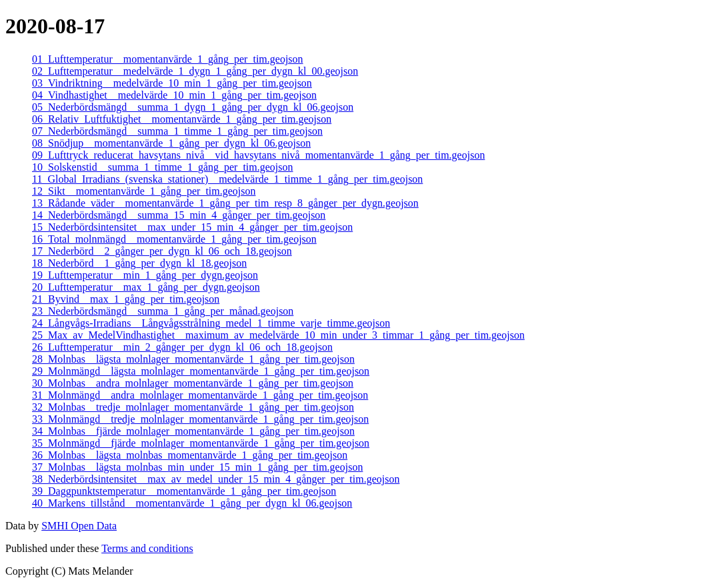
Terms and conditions (147, 548)
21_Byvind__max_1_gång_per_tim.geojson (126, 299)
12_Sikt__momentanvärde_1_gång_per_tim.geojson (144, 191)
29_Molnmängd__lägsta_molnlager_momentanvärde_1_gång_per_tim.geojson (201, 371)
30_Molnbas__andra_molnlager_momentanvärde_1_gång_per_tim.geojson (193, 383)
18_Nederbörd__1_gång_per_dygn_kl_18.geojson (139, 263)
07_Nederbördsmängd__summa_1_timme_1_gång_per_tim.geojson (177, 131)
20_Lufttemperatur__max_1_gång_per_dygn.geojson (146, 287)
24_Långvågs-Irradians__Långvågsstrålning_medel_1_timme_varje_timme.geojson (211, 323)
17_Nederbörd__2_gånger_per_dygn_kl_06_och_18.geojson (162, 251)
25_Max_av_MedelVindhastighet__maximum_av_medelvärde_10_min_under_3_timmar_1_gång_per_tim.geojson (278, 335)
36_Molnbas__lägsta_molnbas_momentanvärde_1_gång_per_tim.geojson (190, 455)
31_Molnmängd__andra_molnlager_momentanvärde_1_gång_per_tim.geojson (200, 395)
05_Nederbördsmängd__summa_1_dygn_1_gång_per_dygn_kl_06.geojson (193, 107)
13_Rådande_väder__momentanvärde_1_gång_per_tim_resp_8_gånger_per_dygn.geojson (225, 203)
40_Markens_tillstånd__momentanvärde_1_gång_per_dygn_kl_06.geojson (192, 503)
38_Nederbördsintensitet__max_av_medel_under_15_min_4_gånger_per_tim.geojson (216, 479)
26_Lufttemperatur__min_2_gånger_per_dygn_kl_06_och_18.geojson (182, 347)
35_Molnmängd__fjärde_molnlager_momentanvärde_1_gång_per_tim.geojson (201, 443)
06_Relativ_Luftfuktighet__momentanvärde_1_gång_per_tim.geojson (182, 119)
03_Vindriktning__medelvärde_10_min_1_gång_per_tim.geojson (172, 83)
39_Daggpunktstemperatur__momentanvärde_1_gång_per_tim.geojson (184, 491)
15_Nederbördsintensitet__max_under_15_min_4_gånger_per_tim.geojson (192, 227)
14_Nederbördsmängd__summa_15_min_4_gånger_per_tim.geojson (179, 215)
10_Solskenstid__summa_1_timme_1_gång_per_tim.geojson (163, 167)
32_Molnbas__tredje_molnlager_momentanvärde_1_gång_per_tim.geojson (193, 407)
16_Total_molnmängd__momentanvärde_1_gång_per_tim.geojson (174, 239)
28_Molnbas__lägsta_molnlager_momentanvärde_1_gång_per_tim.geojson (193, 359)
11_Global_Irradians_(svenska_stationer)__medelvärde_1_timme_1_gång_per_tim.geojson (227, 179)
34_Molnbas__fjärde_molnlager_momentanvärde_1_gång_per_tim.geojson (193, 431)
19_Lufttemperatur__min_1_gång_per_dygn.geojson (145, 275)
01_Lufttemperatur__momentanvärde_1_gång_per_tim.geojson (168, 59)
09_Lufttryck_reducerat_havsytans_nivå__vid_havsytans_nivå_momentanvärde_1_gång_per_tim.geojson (258, 155)
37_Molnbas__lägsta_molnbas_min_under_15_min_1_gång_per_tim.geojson (197, 467)
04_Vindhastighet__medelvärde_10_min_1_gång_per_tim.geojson (174, 95)
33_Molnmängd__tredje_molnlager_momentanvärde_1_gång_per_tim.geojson (200, 419)
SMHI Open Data (79, 526)
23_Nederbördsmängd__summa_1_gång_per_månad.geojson (163, 311)
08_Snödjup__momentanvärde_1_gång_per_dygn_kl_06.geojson (171, 143)
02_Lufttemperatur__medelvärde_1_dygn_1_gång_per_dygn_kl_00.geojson (195, 71)
